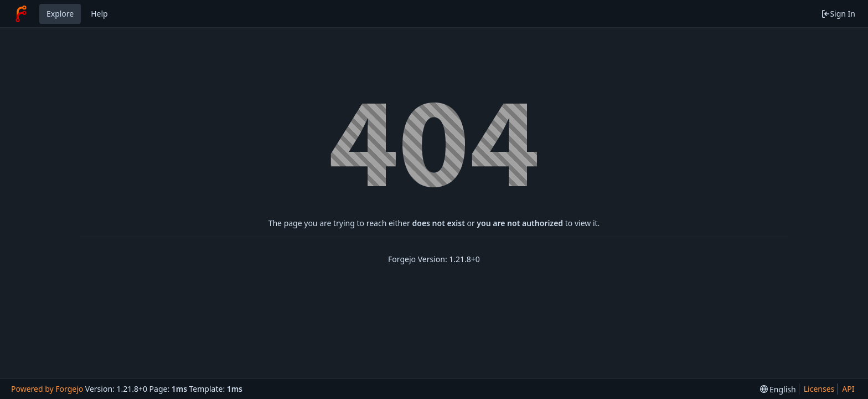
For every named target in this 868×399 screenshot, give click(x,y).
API (848, 389)
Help (99, 14)
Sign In (838, 14)
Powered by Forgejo (47, 389)
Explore (60, 14)
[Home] (21, 14)
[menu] (778, 389)
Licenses (819, 389)
